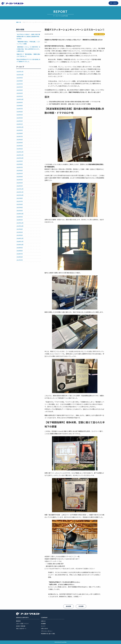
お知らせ (43, 621)
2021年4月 (20, 208)
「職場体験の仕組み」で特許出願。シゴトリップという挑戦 (28, 43)
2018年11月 (20, 242)
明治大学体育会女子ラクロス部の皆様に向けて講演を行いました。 (28, 61)
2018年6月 (20, 257)
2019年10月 (20, 226)
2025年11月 (20, 72)
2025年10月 (20, 75)
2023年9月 (20, 130)
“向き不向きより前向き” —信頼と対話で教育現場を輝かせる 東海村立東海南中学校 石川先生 (28, 37)
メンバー (43, 626)
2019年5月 (20, 232)
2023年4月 (20, 143)
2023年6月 (20, 140)
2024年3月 (20, 118)
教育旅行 (18, 621)
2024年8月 (20, 106)
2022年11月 (20, 155)
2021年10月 (20, 195)
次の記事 (81, 606)
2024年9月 (20, 102)
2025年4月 (20, 90)
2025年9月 (20, 78)
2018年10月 (20, 245)
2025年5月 (20, 87)
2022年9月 (20, 161)
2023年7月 (20, 136)
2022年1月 (20, 186)
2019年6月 (20, 229)
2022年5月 (20, 174)
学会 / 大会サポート (21, 629)
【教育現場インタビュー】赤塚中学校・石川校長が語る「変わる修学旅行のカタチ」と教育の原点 (28, 49)
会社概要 (43, 624)
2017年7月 (20, 260)
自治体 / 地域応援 (21, 626)
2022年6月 (20, 170)
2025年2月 (20, 93)
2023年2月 (20, 149)
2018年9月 (20, 248)
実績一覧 (18, 22)
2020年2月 (20, 220)
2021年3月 (20, 211)
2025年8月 (20, 81)
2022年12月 (20, 152)
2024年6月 (20, 112)
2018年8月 (20, 251)
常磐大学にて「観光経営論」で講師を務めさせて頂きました (28, 55)
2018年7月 (20, 254)
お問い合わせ (44, 629)
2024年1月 (20, 124)
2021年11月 (20, 192)
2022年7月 (20, 167)
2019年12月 (20, 223)
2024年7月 (20, 109)
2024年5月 (20, 115)
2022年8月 (20, 164)
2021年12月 (20, 189)
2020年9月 (20, 217)
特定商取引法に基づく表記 (48, 634)
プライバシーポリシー (47, 631)
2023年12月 (20, 127)
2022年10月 (20, 158)
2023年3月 (20, 146)
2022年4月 (20, 177)
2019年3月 (20, 235)
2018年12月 (20, 238)
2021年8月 (20, 198)
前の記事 (68, 606)
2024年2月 (20, 121)
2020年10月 (20, 214)
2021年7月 (20, 201)
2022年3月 (20, 180)
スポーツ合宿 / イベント (22, 624)
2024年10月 (20, 99)
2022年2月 (20, 183)
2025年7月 (20, 84)
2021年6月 (20, 204)
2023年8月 (20, 133)
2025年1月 (20, 96)
